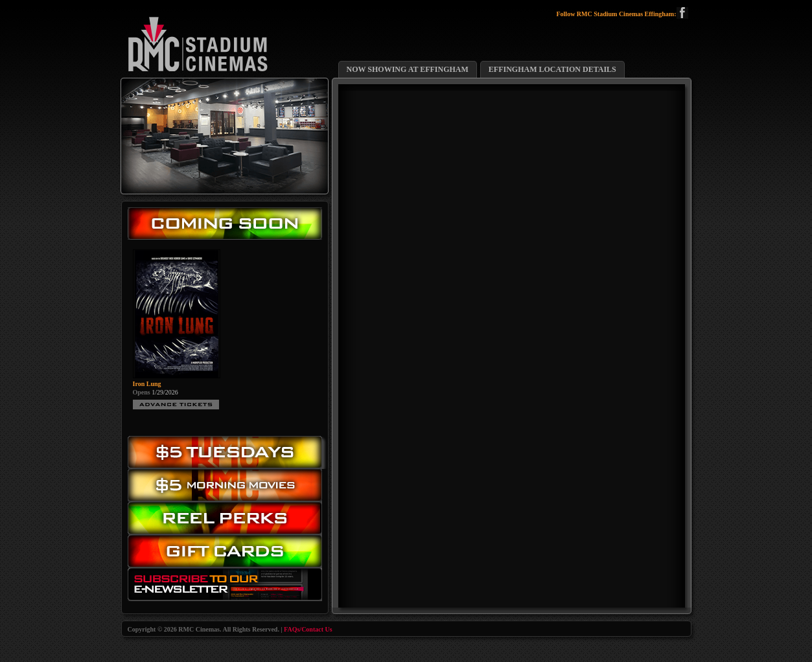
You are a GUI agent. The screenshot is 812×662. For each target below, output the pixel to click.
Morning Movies (228, 485)
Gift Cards (228, 554)
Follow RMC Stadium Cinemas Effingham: (622, 14)
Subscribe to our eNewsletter (228, 587)
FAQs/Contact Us (308, 629)
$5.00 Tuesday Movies (228, 452)
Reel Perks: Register (228, 519)
